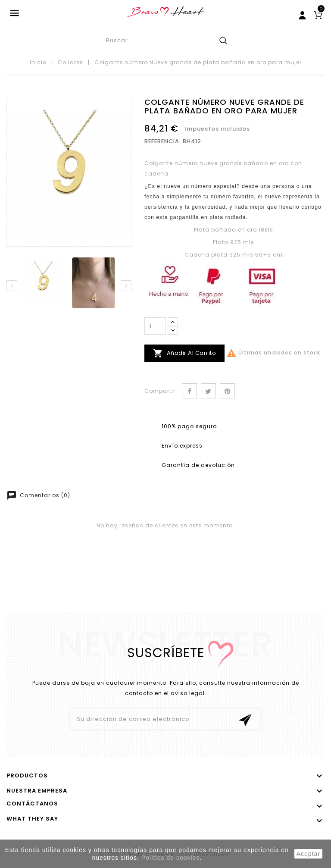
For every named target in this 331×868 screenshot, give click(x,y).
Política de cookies (171, 858)
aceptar (308, 854)
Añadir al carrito (184, 353)
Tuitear (208, 391)
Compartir (189, 391)
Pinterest (227, 391)
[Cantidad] (155, 326)
